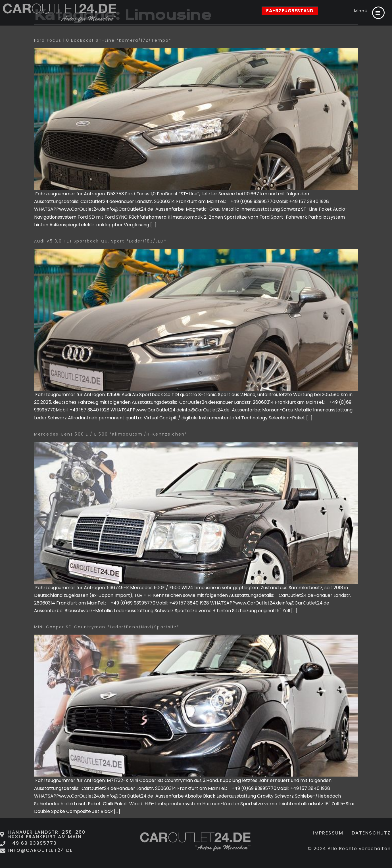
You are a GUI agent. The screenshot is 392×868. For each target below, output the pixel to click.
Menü (361, 11)
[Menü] (378, 13)
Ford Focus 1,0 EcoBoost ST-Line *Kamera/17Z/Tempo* (103, 40)
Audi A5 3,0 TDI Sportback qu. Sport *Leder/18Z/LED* (100, 241)
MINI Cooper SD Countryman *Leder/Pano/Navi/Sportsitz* (107, 627)
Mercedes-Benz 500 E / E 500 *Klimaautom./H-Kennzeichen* (111, 434)
